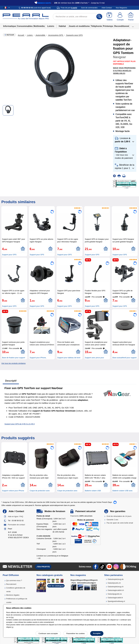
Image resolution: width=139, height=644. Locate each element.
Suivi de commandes (89, 8)
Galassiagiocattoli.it (115, 598)
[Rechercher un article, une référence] (78, 17)
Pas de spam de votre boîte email (120, 523)
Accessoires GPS (56, 35)
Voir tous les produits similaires (13, 363)
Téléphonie (96, 26)
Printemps (108, 26)
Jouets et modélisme (79, 26)
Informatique (10, 26)
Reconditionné (122, 26)
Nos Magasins (121, 8)
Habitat (62, 26)
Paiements (81, 516)
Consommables (25, 26)
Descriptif (11, 381)
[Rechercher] (99, 17)
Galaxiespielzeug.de (116, 579)
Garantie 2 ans (112, 520)
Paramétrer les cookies (75, 633)
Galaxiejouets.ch (114, 583)
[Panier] (131, 17)
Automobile (40, 35)
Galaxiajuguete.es (115, 594)
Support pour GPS (9, 255)
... (133, 26)
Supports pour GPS (74, 35)
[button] (125, 140)
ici (12, 627)
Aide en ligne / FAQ (15, 517)
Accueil (21, 35)
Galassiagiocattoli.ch (116, 590)
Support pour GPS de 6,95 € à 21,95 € (20, 424)
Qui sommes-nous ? (14, 580)
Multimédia (39, 26)
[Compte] (120, 17)
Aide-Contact (107, 8)
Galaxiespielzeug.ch (115, 587)
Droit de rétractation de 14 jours (119, 516)
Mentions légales (13, 595)
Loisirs (51, 26)
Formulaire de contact (16, 525)
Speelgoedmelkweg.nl (116, 601)
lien (12, 617)
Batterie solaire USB (93, 491)
